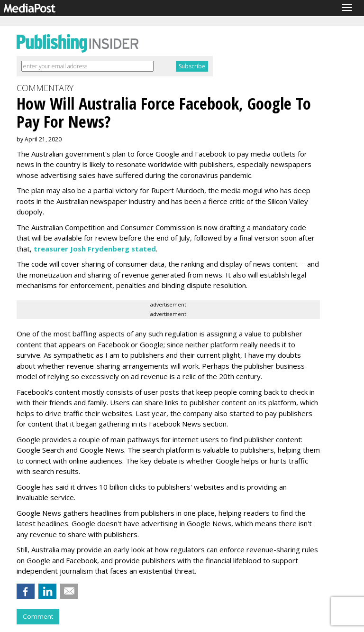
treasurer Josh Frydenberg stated (95, 249)
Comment (38, 616)
